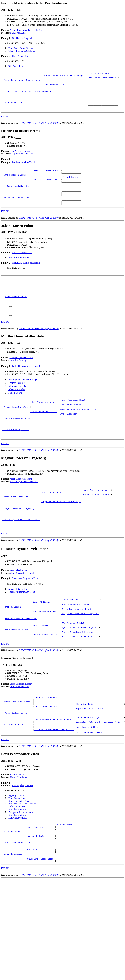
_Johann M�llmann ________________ (81, 636)
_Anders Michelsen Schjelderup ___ (80, 674)
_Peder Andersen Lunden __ (96, 520)
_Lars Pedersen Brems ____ (17, 184)
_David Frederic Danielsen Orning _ (54, 768)
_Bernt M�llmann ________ (46, 639)
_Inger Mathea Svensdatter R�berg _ (61, 534)
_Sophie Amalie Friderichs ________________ (99, 755)
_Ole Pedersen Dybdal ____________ (80, 663)
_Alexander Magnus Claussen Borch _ (78, 434)
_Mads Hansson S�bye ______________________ (100, 776)
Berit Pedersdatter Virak (19, 896)
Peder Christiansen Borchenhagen (26, 30)
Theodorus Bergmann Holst (25, 616)
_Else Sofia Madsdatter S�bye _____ (54, 779)
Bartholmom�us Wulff (23, 170)
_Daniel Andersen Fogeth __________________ (99, 765)
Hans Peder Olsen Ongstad (21, 48)
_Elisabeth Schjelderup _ (46, 677)
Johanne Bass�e (17, 412)
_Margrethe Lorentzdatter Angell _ (80, 653)
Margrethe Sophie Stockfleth (26, 278)
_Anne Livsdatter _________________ (78, 439)
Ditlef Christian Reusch (21, 727)
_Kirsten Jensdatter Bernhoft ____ (80, 680)
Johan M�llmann (18, 607)
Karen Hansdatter (19, 827)
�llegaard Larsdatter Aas (21, 862)
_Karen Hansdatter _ (13, 910)
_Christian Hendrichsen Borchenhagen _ (65, 76)
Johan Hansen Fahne (16, 316)
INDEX (5, 124)
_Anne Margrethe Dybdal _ (16, 671)
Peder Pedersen (17, 824)
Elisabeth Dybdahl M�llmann (21, 658)
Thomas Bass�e (17, 406)
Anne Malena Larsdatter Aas (22, 853)
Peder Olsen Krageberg (21, 509)
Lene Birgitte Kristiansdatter (24, 512)
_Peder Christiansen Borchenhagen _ (22, 82)
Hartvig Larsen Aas (18, 867)
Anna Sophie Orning (20, 730)
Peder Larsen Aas (17, 856)
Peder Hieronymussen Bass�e (27, 389)
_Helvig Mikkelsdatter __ (47, 190)
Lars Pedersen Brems (20, 159)
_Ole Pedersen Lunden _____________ (61, 523)
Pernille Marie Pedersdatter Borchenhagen (29, 95)
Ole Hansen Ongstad (22, 38)
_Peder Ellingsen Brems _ (47, 179)
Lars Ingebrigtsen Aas (22, 835)
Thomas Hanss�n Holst (21, 380)
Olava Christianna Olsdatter (22, 51)
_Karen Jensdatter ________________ (22, 109)
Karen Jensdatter (18, 33)
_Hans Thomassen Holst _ (44, 426)
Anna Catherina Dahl (22, 268)
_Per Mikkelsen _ (65, 875)
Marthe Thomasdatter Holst (20, 445)
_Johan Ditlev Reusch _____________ (54, 741)
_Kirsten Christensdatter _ (103, 79)
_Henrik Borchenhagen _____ (103, 74)
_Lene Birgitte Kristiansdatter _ (21, 555)
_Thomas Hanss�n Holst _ (16, 431)
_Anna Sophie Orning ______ (18, 773)
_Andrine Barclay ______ (16, 458)
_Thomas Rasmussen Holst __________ (78, 423)
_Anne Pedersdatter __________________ (65, 87)
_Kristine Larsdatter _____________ (78, 429)
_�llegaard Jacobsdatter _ (41, 915)
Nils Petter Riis (16, 66)
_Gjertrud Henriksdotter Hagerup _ (80, 669)
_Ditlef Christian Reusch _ (18, 747)
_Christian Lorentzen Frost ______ (80, 647)
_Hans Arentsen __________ (40, 904)
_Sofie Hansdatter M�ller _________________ (100, 782)
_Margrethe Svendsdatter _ (17, 211)
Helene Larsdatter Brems (19, 198)
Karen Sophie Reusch (16, 760)
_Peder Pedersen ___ (13, 883)
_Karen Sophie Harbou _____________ (54, 752)
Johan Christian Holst (19, 626)
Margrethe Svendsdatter (22, 161)
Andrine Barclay (18, 383)
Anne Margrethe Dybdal (22, 610)
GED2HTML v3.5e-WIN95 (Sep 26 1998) (39, 131)
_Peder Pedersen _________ (40, 877)
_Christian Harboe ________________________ (99, 749)
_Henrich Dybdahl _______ (46, 666)
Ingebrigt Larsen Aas (18, 845)
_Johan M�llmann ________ (17, 645)
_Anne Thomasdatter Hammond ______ (80, 642)
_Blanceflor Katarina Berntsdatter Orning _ (99, 771)
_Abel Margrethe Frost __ (46, 650)
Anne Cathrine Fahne (19, 273)
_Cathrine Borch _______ (44, 437)
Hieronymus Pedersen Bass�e (23, 402)
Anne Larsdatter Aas (18, 858)
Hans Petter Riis (20, 56)
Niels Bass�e (15, 416)
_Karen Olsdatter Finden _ (96, 526)
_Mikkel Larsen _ (71, 187)
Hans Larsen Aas (16, 848)
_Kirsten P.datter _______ (40, 888)
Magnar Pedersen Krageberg (20, 542)
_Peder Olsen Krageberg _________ (21, 529)
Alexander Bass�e (18, 409)
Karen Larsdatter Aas (19, 850)
